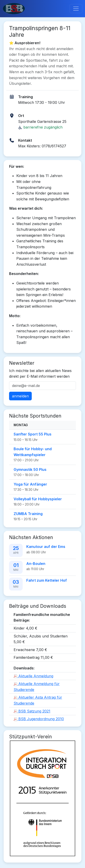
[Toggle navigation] (76, 9)
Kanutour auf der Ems (46, 547)
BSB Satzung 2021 (32, 711)
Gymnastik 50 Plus (30, 469)
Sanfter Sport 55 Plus (33, 434)
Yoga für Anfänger (30, 484)
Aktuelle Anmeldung (33, 676)
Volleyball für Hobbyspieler (38, 499)
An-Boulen (36, 564)
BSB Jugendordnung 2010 (39, 719)
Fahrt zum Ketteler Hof (47, 580)
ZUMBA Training (28, 514)
